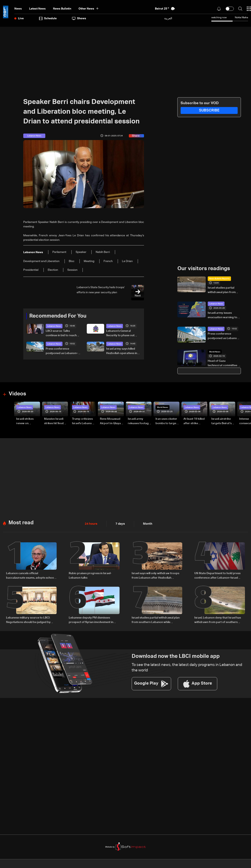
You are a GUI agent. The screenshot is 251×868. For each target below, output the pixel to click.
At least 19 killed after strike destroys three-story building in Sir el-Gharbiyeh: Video (194, 421)
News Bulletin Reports (219, 278)
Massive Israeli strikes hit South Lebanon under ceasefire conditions (55, 421)
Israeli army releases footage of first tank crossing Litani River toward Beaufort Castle (139, 421)
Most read (21, 522)
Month (146, 523)
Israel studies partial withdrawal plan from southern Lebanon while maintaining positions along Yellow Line (223, 290)
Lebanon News (54, 326)
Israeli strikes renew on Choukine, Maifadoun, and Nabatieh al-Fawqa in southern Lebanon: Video (27, 421)
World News (215, 352)
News (18, 9)
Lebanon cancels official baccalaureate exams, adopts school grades (30, 575)
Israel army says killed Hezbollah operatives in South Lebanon (122, 351)
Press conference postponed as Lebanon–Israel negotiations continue (62, 351)
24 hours (91, 523)
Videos (17, 394)
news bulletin (62, 9)
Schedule (48, 18)
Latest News (37, 9)
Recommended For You (58, 316)
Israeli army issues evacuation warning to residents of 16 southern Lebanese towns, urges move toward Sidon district (224, 315)
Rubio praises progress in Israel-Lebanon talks (90, 575)
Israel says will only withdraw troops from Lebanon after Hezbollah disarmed (155, 575)
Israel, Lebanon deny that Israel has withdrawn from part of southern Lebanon (218, 619)
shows (79, 18)
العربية (168, 18)
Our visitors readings (204, 269)
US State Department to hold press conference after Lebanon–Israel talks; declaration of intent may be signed (217, 575)
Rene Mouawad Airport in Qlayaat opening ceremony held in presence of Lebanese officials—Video (112, 421)
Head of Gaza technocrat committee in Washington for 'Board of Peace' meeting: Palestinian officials (224, 364)
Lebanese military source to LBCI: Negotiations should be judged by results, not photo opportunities (28, 619)
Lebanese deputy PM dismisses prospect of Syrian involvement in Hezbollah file (91, 619)
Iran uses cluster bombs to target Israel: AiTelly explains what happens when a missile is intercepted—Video (166, 421)
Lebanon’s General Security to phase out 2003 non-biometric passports (120, 333)
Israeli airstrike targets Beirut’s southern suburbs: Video (221, 421)
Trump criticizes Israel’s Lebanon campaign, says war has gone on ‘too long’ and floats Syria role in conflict (84, 421)
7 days (119, 523)
